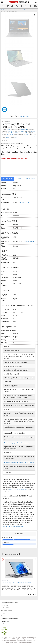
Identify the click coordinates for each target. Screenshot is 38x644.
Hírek (2, 624)
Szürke (7, 138)
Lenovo (8, 130)
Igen (35, 136)
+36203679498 (24, 116)
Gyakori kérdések (6, 613)
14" (34, 588)
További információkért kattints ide (13, 527)
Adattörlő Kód (5, 605)
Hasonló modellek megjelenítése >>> (14, 158)
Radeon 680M (15, 133)
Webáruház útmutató (7, 611)
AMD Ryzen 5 (24, 130)
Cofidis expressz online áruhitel (9, 603)
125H (15, 587)
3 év (8, 136)
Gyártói (21, 136)
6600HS (10, 131)
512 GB (33, 131)
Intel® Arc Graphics (21, 588)
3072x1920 (10, 134)
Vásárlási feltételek (6, 608)
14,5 (27, 133)
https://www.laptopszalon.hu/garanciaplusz (17, 443)
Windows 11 (27, 134)
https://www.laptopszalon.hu (18, 490)
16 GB (22, 131)
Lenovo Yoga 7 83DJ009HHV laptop (17, 583)
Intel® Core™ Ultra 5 (25, 585)
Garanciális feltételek (7, 621)
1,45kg (16, 138)
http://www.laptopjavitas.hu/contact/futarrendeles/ (19, 463)
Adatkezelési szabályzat (7, 616)
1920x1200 (13, 590)
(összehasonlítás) (24, 202)
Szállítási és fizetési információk (10, 619)
